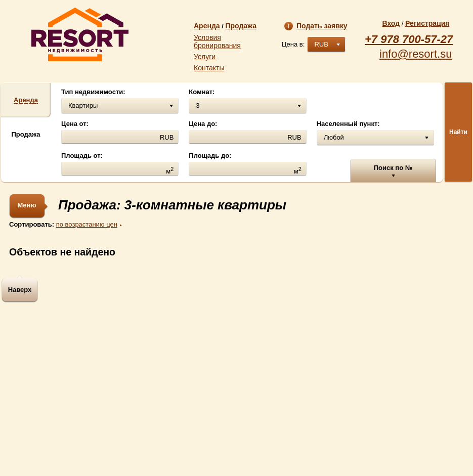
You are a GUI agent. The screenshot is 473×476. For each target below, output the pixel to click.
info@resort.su (416, 54)
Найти (458, 132)
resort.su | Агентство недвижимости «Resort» (80, 34)
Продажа (241, 26)
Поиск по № (393, 168)
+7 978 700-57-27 (409, 39)
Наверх (20, 290)
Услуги (205, 57)
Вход (391, 23)
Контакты (209, 68)
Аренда (207, 26)
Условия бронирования (217, 41)
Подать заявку (316, 26)
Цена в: (293, 44)
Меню (27, 205)
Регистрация (427, 23)
